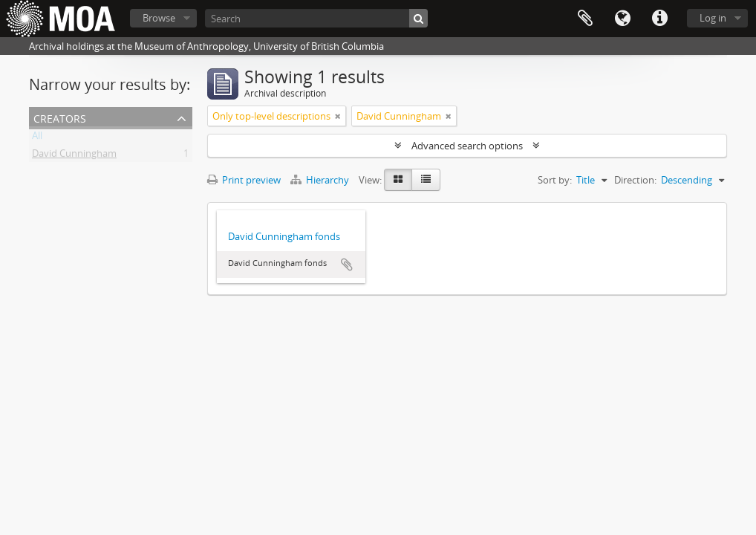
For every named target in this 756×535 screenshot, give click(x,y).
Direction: (635, 180)
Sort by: (555, 180)
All (37, 138)
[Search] (316, 18)
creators (60, 117)
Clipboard (585, 19)
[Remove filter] (338, 116)
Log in (713, 18)
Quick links (659, 19)
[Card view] (398, 180)
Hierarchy (321, 180)
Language (622, 19)
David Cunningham (74, 156)
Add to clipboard (347, 265)
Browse (159, 18)
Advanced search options (467, 146)
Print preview (244, 180)
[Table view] (426, 180)
